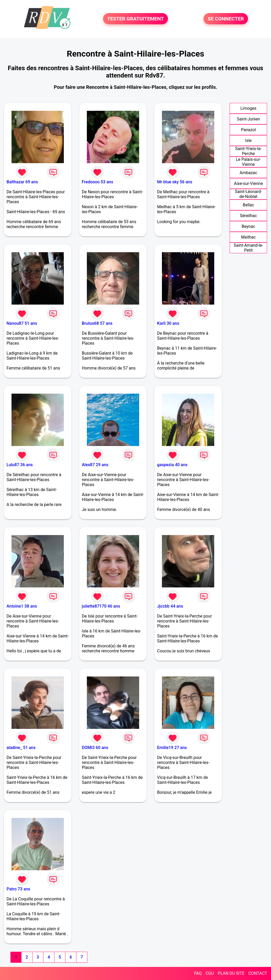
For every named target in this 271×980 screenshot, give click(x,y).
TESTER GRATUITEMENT (136, 19)
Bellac (248, 205)
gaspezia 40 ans (172, 465)
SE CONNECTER (226, 19)
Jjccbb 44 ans (170, 606)
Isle (248, 141)
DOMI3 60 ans (95, 748)
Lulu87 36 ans (20, 465)
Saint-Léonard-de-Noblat (248, 194)
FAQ (198, 973)
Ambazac (248, 173)
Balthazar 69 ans (22, 182)
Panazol (248, 130)
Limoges (248, 108)
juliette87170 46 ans (101, 606)
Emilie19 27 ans (172, 748)
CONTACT (258, 973)
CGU (210, 973)
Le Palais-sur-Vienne (249, 162)
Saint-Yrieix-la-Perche (248, 151)
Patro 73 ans (18, 889)
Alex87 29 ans (95, 465)
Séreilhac (248, 216)
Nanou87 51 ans (22, 323)
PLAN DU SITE (231, 973)
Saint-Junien (248, 119)
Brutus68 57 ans (97, 323)
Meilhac (249, 237)
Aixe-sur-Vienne (248, 183)
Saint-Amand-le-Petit (248, 248)
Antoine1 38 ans (22, 606)
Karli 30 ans (168, 323)
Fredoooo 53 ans (98, 182)
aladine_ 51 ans (21, 748)
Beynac (249, 226)
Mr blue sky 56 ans (174, 182)
